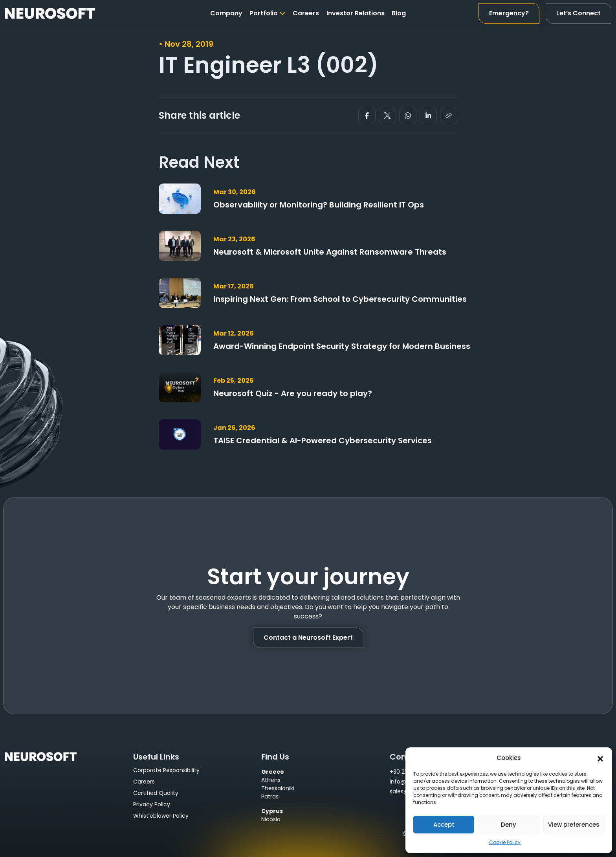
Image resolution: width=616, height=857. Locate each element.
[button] (600, 758)
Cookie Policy (505, 842)
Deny (509, 825)
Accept (444, 825)
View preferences (574, 825)
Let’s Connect (578, 13)
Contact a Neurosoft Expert (308, 638)
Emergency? (509, 13)
